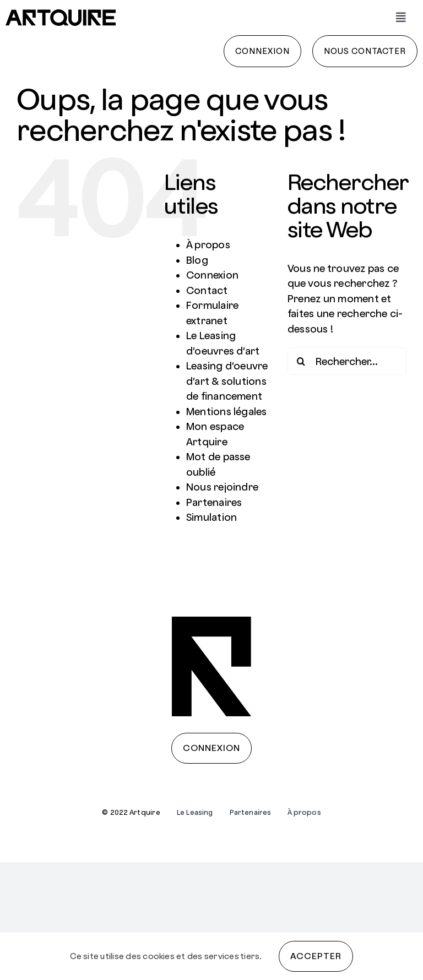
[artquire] (61, 13)
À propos (208, 245)
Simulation (211, 517)
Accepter (316, 956)
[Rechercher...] (347, 361)
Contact (207, 290)
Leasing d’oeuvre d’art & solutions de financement (227, 381)
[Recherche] (301, 361)
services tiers (232, 956)
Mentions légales (227, 412)
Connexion (212, 275)
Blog (197, 260)
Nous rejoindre (222, 487)
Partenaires (214, 502)
